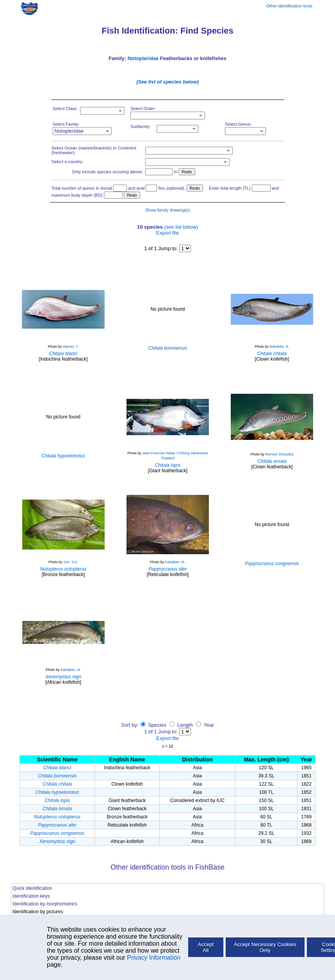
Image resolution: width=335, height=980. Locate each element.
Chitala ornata (57, 809)
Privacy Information (154, 958)
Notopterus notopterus (57, 817)
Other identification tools (289, 6)
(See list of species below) (167, 82)
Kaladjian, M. (175, 562)
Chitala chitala (57, 784)
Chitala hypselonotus (57, 792)
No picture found (167, 309)
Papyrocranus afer (57, 825)
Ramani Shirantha (279, 454)
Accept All (206, 947)
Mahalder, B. (279, 347)
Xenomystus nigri (57, 841)
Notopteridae (143, 58)
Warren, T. (71, 347)
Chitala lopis (57, 800)
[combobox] (102, 111)
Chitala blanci (57, 768)
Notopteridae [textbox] (69, 131)
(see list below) (181, 227)
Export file (167, 233)
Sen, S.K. (71, 562)
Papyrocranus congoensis (57, 833)
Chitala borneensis (57, 776)
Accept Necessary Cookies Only (265, 947)
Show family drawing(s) (167, 210)
